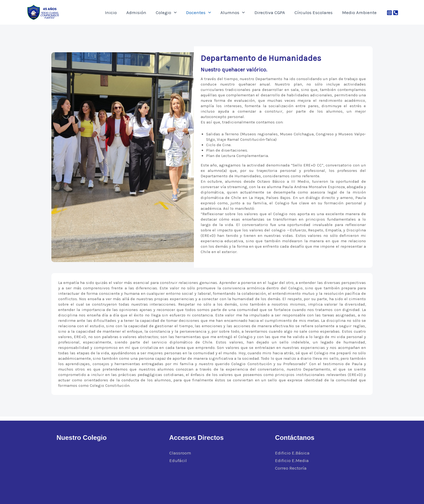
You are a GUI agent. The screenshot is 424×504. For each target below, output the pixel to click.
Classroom (180, 453)
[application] (196, 12)
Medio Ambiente (361, 12)
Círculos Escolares (319, 12)
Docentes (217, 12)
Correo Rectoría (291, 468)
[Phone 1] (396, 13)
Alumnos (247, 12)
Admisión (163, 12)
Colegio (188, 12)
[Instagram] (389, 13)
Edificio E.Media (292, 460)
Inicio (141, 12)
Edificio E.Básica (292, 453)
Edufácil (178, 460)
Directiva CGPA (280, 12)
